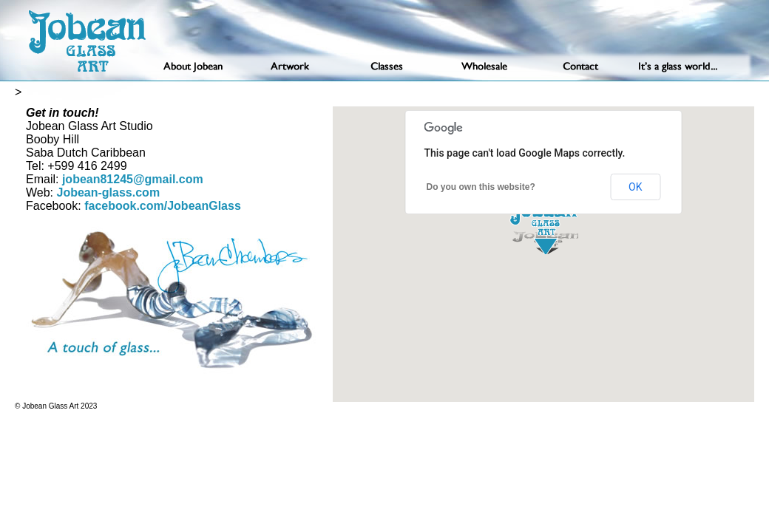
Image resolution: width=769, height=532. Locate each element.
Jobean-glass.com (109, 192)
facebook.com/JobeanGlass (161, 206)
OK (635, 187)
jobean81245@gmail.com (133, 179)
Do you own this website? (481, 187)
